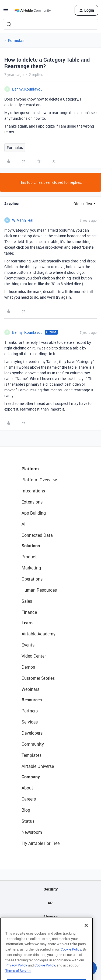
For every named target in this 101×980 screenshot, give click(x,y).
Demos (28, 667)
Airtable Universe (38, 766)
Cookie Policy (71, 961)
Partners (30, 711)
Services (30, 722)
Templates (32, 755)
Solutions (31, 546)
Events (28, 645)
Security (51, 889)
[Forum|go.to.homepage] (33, 10)
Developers (32, 733)
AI (24, 524)
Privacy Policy (16, 977)
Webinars (30, 689)
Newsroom (32, 832)
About (27, 788)
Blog (26, 810)
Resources (32, 700)
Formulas (16, 40)
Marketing (31, 568)
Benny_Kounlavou (27, 89)
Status (28, 821)
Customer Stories (38, 678)
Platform (30, 469)
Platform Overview (39, 480)
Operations (32, 579)
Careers (29, 799)
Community (33, 744)
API (51, 903)
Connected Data (37, 535)
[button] (6, 11)
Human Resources (39, 590)
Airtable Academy (39, 634)
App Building (34, 513)
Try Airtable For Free (41, 843)
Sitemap (50, 917)
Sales (27, 601)
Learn (27, 623)
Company (31, 777)
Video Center (34, 656)
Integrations (33, 491)
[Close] (86, 938)
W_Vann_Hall (23, 220)
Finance (29, 612)
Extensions (32, 502)
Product (29, 557)
